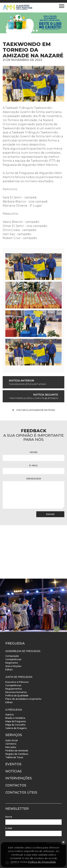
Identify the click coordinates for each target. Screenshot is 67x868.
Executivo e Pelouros (17, 682)
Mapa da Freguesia (16, 721)
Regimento (12, 663)
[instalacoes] (33, 605)
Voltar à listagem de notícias (34, 410)
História (9, 715)
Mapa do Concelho (15, 725)
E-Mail (33, 465)
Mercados (11, 747)
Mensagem (34, 479)
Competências (13, 659)
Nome (33, 452)
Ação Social (12, 740)
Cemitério (11, 744)
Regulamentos (14, 689)
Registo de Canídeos (17, 754)
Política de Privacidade (42, 862)
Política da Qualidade (17, 696)
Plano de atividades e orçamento (23, 699)
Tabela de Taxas (14, 757)
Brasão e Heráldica (15, 718)
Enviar (50, 514)
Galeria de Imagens (16, 728)
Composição (12, 656)
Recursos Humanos (16, 692)
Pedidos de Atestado (17, 751)
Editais (9, 670)
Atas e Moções (13, 666)
